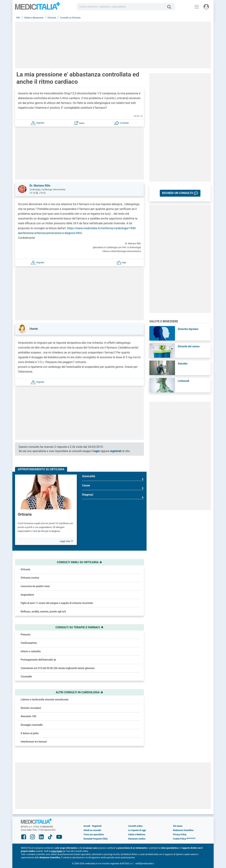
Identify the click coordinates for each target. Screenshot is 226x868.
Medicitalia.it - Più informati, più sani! (38, 7)
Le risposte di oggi (137, 830)
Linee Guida (56, 851)
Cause (113, 487)
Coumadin (26, 676)
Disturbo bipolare (188, 329)
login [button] (97, 451)
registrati (116, 451)
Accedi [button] (87, 826)
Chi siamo (178, 826)
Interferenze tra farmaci (34, 742)
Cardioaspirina (29, 643)
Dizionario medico (137, 839)
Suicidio (183, 364)
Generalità (113, 478)
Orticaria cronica (30, 578)
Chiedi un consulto (92, 830)
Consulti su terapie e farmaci (79, 627)
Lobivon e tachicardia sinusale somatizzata (44, 699)
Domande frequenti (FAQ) (96, 839)
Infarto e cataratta (31, 651)
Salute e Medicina (137, 835)
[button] (37, 123)
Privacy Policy (180, 835)
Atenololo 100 (28, 716)
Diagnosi (113, 496)
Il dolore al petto (30, 733)
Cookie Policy (180, 839)
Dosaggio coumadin (32, 725)
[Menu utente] (206, 7)
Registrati (97, 826)
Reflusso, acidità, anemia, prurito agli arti (43, 612)
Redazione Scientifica (183, 830)
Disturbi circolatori (31, 708)
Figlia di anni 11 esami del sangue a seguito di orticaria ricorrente (57, 603)
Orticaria (25, 514)
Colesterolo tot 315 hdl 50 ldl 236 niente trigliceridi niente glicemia (58, 668)
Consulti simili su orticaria (79, 562)
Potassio (26, 635)
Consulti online (135, 826)
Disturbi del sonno (189, 346)
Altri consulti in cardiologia (79, 692)
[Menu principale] (197, 7)
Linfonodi (183, 381)
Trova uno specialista (94, 835)
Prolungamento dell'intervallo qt (38, 660)
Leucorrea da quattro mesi (35, 586)
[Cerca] (170, 7)
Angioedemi (27, 595)
